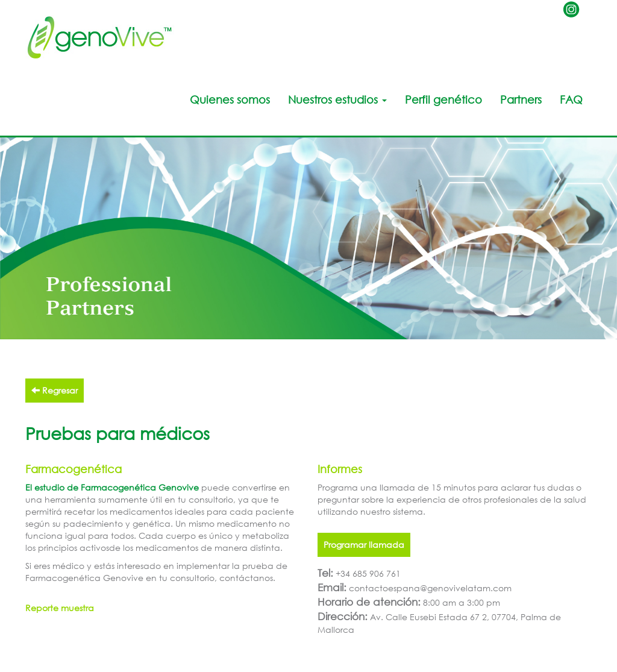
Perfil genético (443, 99)
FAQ (571, 99)
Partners (521, 99)
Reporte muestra (60, 608)
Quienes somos (230, 99)
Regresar (55, 390)
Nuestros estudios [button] (337, 99)
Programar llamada (364, 545)
